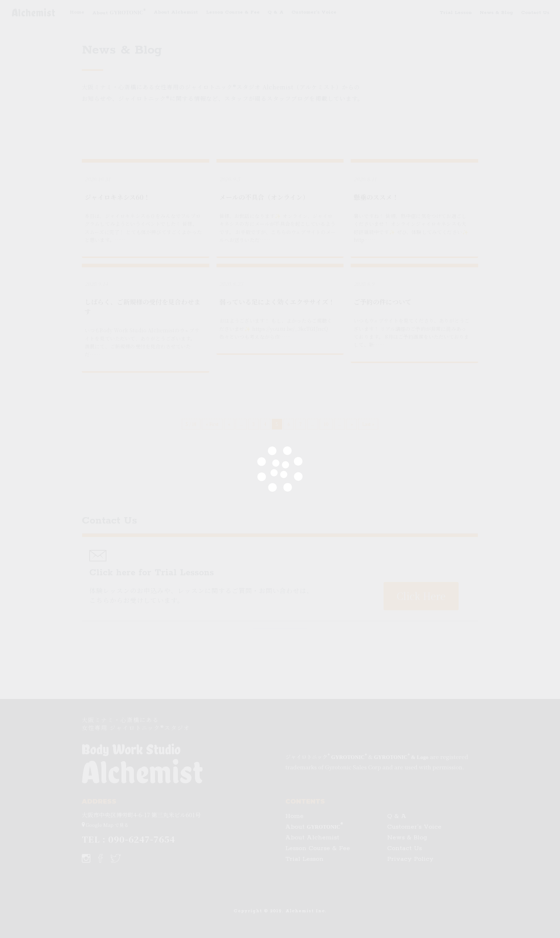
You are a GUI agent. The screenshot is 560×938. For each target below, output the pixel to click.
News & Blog (496, 13)
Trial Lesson (456, 13)
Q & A (276, 12)
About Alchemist (176, 12)
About (119, 12)
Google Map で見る (105, 824)
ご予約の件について (382, 302)
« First (212, 424)
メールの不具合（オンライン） (264, 197)
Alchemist (34, 13)
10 (326, 424)
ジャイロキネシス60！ (117, 197)
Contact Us (535, 13)
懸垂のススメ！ (376, 197)
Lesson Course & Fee (233, 12)
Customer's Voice (314, 12)
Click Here (421, 675)
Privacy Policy (410, 859)
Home (77, 12)
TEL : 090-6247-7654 (128, 839)
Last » (368, 424)
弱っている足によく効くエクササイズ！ (277, 302)
